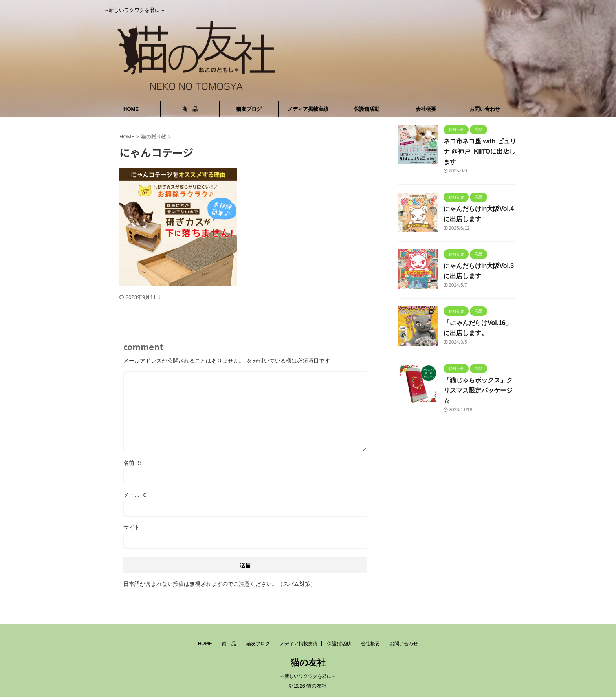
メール (135, 495)
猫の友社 (308, 663)
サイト (132, 527)
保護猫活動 (367, 109)
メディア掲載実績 (308, 109)
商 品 (190, 109)
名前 (132, 463)
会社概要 (426, 109)
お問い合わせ (485, 109)
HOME (131, 109)
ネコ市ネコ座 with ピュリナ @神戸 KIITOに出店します (480, 151)
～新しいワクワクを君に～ (308, 676)
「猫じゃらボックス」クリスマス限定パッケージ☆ (478, 390)
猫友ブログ (249, 109)
